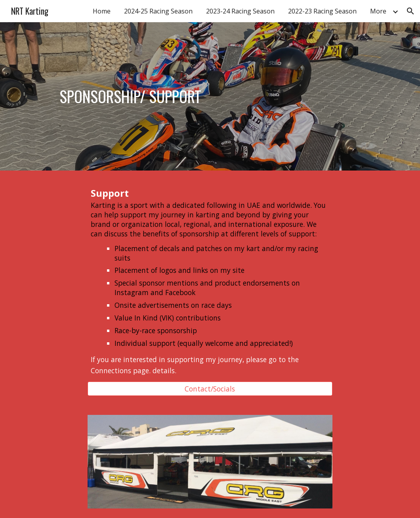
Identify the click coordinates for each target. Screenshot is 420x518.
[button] (410, 11)
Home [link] (102, 11)
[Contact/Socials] (210, 389)
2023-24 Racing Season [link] (240, 11)
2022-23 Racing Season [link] (322, 11)
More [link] (378, 11)
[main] (130, 96)
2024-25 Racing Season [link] (158, 11)
